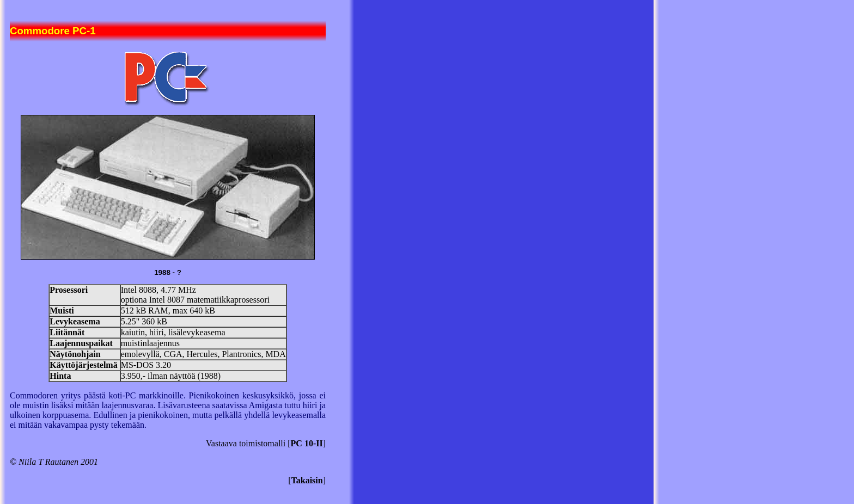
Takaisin (307, 480)
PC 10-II (307, 443)
